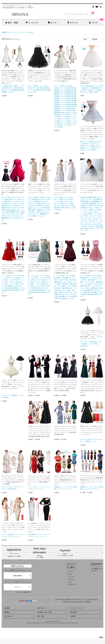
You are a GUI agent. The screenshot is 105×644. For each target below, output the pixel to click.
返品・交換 (52, 616)
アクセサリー (72, 584)
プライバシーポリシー (86, 608)
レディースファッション (17, 32)
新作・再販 (12, 23)
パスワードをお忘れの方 (24, 592)
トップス (71, 572)
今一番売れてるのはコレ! (97, 570)
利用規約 (19, 612)
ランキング (32, 23)
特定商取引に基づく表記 (52, 612)
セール (52, 23)
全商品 (4, 32)
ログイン (23, 587)
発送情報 (86, 616)
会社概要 (19, 608)
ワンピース (71, 579)
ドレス (30, 32)
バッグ (70, 582)
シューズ (71, 577)
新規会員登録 (22, 576)
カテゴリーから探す (72, 565)
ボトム (70, 574)
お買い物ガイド (52, 608)
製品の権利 (86, 612)
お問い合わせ (19, 616)
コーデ (96, 21)
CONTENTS (96, 564)
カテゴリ (73, 23)
